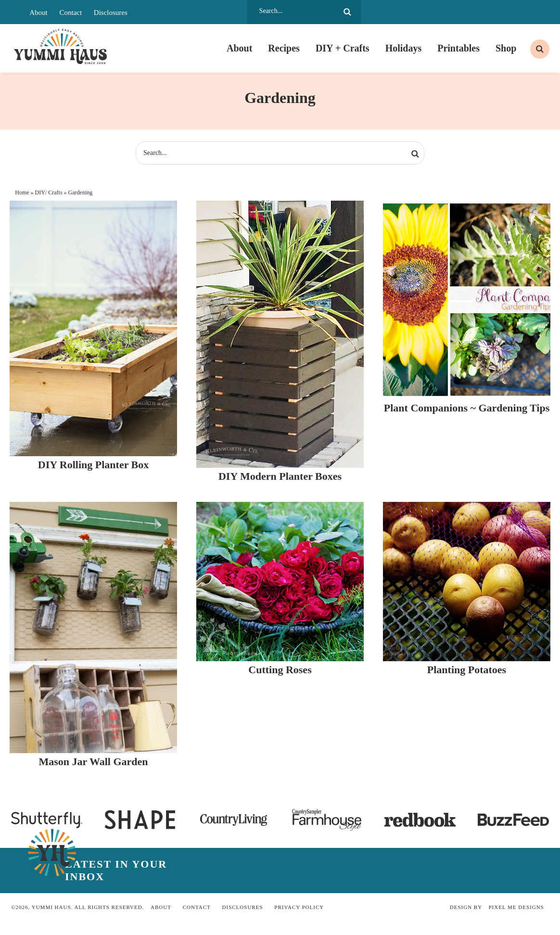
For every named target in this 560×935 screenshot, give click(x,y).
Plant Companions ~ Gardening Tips (467, 411)
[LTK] (496, 12)
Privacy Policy (299, 911)
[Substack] (480, 12)
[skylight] (512, 12)
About (38, 13)
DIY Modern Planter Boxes (280, 480)
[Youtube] (463, 12)
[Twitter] (447, 12)
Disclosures (111, 13)
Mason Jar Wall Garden (93, 765)
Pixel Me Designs (516, 911)
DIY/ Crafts (49, 196)
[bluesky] (528, 12)
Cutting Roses (280, 673)
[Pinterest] (415, 12)
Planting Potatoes (467, 673)
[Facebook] (398, 12)
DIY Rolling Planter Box (93, 468)
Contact (70, 13)
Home (22, 196)
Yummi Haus (61, 48)
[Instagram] (431, 12)
